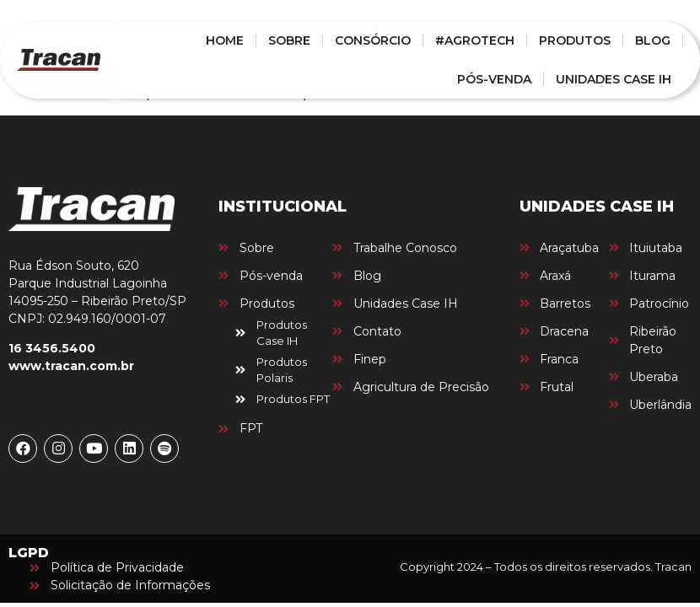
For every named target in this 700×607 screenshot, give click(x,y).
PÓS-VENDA (494, 79)
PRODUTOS (575, 40)
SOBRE (289, 40)
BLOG (653, 40)
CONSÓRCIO (373, 40)
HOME (225, 40)
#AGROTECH (475, 40)
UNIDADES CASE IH (614, 79)
